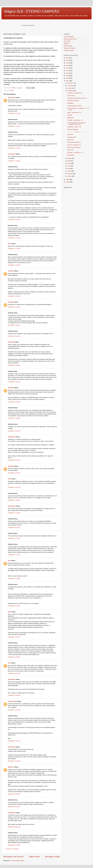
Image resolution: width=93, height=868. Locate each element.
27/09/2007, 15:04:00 (14, 418)
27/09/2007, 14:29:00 (14, 265)
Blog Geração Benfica (70, 39)
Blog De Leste (68, 46)
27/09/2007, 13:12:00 (14, 126)
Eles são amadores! (73, 101)
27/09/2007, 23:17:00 (14, 741)
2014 (68, 63)
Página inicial (34, 857)
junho (69, 163)
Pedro (10, 244)
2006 (68, 179)
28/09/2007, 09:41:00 (14, 807)
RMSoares (11, 767)
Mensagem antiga (52, 857)
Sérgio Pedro (12, 98)
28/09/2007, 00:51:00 (14, 794)
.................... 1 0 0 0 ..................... (77, 132)
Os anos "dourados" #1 (74, 145)
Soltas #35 (70, 140)
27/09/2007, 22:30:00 (14, 710)
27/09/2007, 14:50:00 (14, 365)
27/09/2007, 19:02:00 (14, 657)
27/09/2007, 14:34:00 (14, 307)
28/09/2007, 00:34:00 (14, 761)
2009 (68, 76)
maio (69, 166)
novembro (71, 86)
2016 (68, 58)
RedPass (67, 43)
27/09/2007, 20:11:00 (14, 673)
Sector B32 (67, 41)
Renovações (71, 155)
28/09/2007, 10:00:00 (14, 845)
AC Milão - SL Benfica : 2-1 (75, 120)
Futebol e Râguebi (73, 129)
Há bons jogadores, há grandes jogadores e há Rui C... (76, 124)
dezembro (71, 83)
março (70, 171)
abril (69, 168)
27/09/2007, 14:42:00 (14, 325)
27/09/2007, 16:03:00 (14, 513)
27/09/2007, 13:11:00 (14, 113)
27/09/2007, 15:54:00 (14, 500)
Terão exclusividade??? (74, 142)
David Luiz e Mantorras (74, 147)
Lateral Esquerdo (69, 37)
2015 (68, 60)
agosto (70, 158)
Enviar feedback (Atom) (18, 861)
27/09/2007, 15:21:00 (14, 460)
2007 (68, 81)
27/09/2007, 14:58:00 (14, 402)
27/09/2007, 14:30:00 (14, 296)
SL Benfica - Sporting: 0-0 (75, 93)
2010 (68, 73)
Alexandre (11, 271)
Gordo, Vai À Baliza (70, 48)
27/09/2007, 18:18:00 (14, 606)
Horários (70, 115)
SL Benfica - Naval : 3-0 (74, 127)
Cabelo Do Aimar (69, 50)
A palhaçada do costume (74, 106)
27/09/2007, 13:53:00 (14, 161)
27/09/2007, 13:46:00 (14, 148)
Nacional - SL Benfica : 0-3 (75, 153)
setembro (70, 91)
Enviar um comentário (12, 849)
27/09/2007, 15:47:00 (14, 487)
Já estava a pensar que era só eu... (77, 98)
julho (69, 161)
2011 (68, 71)
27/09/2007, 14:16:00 (14, 249)
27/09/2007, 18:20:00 (14, 637)
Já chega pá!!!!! (72, 137)
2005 (68, 182)
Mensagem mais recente (13, 857)
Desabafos (70, 103)
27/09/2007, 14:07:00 (14, 220)
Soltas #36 (70, 118)
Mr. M (10, 561)
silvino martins (12, 701)
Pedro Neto (11, 342)
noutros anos (71, 96)
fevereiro (70, 174)
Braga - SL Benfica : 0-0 (74, 113)
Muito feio (70, 135)
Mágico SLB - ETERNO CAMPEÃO (32, 11)
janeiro (70, 176)
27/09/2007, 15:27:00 (14, 473)
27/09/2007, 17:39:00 (14, 578)
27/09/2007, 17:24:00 (14, 538)
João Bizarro (12, 154)
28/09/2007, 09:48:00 (14, 827)
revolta (12, 90)
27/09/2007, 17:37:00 (14, 555)
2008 (68, 78)
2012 (68, 68)
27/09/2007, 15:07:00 (14, 431)
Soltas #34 (70, 150)
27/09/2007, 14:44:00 (14, 336)
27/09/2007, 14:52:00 (14, 382)
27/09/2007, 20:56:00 (14, 695)
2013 (68, 65)
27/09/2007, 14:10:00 (14, 238)
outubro (70, 88)
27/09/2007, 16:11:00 (14, 527)
